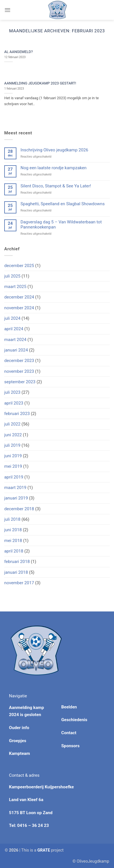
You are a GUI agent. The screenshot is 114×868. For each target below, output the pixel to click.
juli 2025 (12, 276)
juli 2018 (12, 519)
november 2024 (19, 308)
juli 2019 (12, 445)
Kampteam (20, 753)
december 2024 (19, 297)
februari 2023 (17, 414)
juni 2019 (13, 456)
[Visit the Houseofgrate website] (44, 850)
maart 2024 (15, 340)
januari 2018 (16, 572)
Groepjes (18, 741)
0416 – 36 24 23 (33, 825)
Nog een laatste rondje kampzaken (54, 168)
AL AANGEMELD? (19, 52)
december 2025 (19, 266)
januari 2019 (16, 498)
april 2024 (14, 329)
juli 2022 (12, 424)
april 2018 (14, 551)
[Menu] (7, 10)
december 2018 (19, 509)
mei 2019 (13, 466)
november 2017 (19, 583)
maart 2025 (15, 287)
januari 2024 (16, 350)
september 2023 (20, 382)
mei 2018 (13, 541)
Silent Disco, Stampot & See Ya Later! (56, 186)
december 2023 (19, 361)
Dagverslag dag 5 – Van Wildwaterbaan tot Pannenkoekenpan (61, 225)
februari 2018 (17, 562)
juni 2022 (13, 435)
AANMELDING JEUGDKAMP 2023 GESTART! (40, 83)
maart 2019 (15, 488)
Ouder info (19, 728)
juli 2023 (12, 392)
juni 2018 (13, 530)
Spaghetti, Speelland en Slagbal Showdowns (63, 204)
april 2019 (14, 477)
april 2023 (14, 403)
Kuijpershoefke (59, 787)
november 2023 (19, 371)
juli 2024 (12, 318)
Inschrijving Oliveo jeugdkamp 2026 (54, 150)
